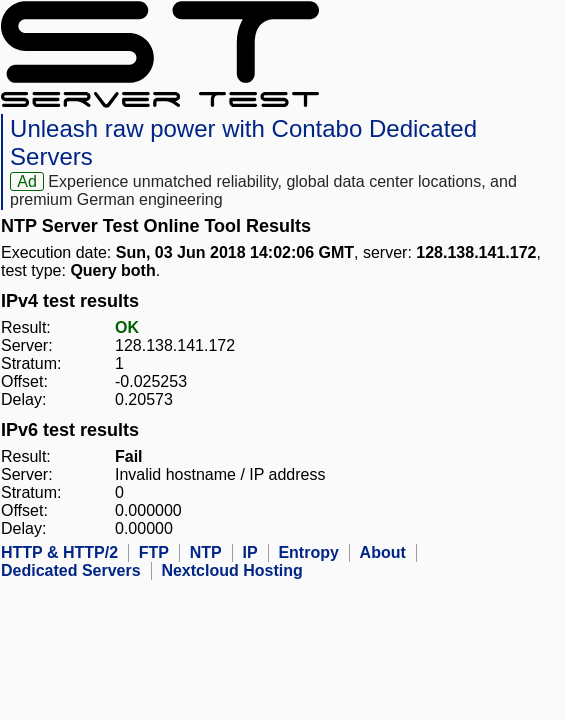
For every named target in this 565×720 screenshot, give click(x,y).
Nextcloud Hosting (231, 570)
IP (250, 552)
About (383, 552)
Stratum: (31, 363)
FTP (154, 552)
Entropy (308, 552)
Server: (27, 345)
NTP (206, 552)
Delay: (23, 399)
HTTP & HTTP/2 (59, 552)
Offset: (24, 381)
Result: (26, 327)
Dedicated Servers (71, 570)
